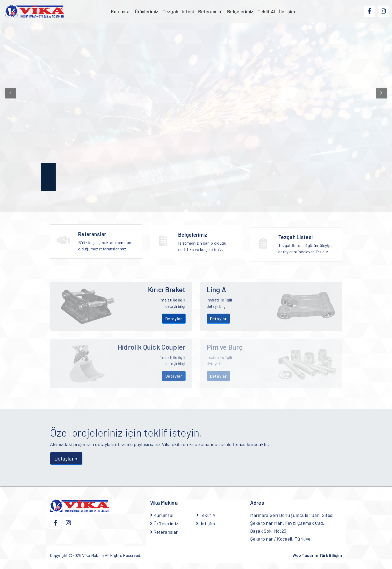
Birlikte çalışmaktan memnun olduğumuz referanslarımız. (107, 243)
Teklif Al (266, 11)
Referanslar (211, 11)
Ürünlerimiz (147, 11)
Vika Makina (93, 555)
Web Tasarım (317, 555)
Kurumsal (121, 11)
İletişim (287, 11)
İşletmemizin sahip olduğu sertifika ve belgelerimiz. (207, 247)
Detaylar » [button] (66, 458)
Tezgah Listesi (178, 11)
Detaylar (174, 318)
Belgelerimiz (240, 11)
